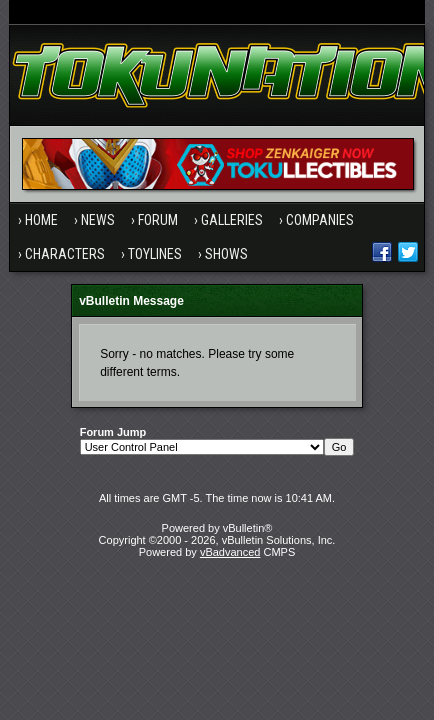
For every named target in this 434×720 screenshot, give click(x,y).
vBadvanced (230, 552)
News (98, 220)
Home (41, 220)
